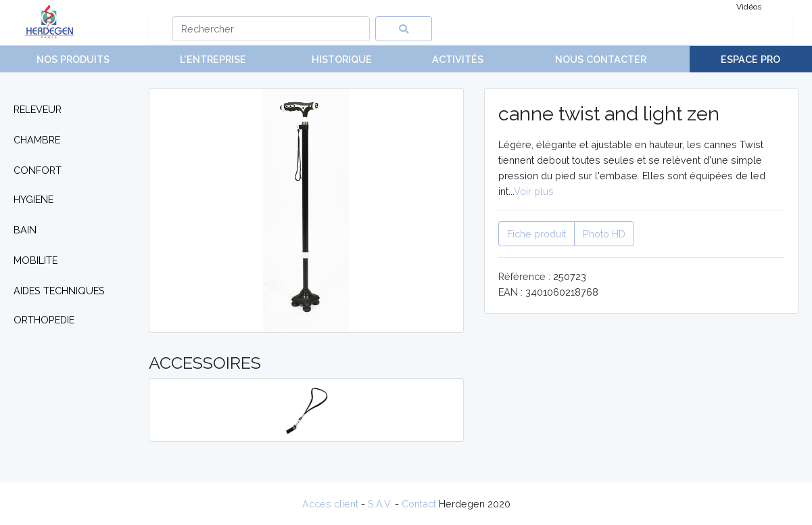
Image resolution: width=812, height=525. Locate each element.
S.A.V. (380, 504)
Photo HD (604, 234)
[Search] (271, 29)
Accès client (330, 504)
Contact (419, 504)
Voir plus (534, 191)
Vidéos (749, 7)
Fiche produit (536, 234)
